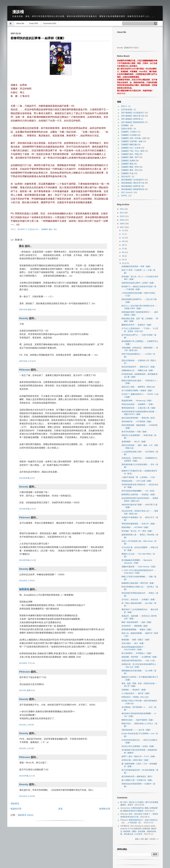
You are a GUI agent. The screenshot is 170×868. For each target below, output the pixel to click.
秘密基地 (24, 589)
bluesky (22, 229)
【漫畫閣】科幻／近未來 (130, 148)
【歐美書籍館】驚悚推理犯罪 (132, 189)
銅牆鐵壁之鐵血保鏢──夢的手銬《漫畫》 (138, 583)
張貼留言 (15, 804)
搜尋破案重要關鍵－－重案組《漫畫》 (137, 629)
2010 (122, 216)
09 (123, 241)
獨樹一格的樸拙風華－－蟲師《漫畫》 (137, 622)
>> (157, 839)
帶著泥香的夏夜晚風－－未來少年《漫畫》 (139, 524)
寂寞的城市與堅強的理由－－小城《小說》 (139, 660)
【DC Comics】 (127, 192)
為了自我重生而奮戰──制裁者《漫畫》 (137, 390)
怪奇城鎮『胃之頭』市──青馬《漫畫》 (137, 531)
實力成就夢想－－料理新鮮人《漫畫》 (137, 653)
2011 (122, 213)
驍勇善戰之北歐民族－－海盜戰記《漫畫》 (139, 494)
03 (123, 263)
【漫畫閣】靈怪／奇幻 (49, 229)
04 (123, 260)
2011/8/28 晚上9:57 (27, 478)
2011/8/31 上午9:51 (27, 581)
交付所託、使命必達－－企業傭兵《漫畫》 (139, 599)
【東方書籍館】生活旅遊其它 (132, 113)
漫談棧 (18, 12)
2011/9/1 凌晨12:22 (27, 690)
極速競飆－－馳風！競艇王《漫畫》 (136, 640)
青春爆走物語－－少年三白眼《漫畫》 (137, 481)
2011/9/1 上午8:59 (26, 725)
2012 (122, 209)
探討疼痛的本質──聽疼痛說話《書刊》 (137, 776)
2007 (122, 227)
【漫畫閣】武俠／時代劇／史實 (133, 138)
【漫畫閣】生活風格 (129, 135)
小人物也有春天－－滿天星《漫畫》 (136, 693)
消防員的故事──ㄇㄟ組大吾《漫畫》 (137, 730)
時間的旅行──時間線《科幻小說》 (136, 697)
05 (123, 256)
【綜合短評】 (126, 176)
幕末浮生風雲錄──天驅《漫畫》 (135, 432)
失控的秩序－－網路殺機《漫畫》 (135, 626)
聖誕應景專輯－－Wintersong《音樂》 (137, 401)
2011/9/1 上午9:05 (26, 748)
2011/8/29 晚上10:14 (27, 509)
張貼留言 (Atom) (26, 815)
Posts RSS (34, 23)
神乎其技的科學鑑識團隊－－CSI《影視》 (139, 491)
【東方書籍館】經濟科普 (130, 119)
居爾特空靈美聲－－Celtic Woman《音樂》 (139, 567)
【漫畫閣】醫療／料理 (129, 167)
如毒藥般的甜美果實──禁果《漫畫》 (137, 266)
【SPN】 (124, 196)
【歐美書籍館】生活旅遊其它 (132, 180)
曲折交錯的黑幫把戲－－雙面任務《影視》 (139, 418)
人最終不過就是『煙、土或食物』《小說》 (139, 477)
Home (11, 23)
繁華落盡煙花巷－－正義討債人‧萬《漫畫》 (139, 408)
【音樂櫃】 (125, 125)
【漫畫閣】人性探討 (129, 132)
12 (123, 230)
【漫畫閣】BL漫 (127, 173)
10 (123, 238)
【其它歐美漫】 (127, 109)
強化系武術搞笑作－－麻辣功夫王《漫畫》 (139, 367)
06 (123, 252)
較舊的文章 (105, 809)
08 (123, 245)
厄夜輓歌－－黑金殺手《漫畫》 (134, 690)
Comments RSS (50, 23)
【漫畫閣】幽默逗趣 (129, 144)
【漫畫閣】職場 (127, 164)
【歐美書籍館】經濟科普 (130, 186)
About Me (20, 23)
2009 (122, 220)
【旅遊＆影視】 (127, 129)
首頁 (60, 809)
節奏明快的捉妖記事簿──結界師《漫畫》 (138, 283)
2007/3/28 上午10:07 (27, 361)
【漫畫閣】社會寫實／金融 (131, 141)
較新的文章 (16, 809)
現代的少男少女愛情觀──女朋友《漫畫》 (138, 746)
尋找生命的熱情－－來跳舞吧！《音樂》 (138, 404)
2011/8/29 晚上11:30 (27, 560)
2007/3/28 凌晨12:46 (27, 310)
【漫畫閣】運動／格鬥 (129, 157)
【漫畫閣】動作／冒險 (129, 154)
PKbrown (25, 370)
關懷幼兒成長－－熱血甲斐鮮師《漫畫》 (138, 720)
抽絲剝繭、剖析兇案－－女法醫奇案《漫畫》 (140, 657)
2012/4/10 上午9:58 (27, 796)
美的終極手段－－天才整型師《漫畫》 (137, 421)
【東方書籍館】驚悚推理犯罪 (132, 122)
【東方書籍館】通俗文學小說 (132, 116)
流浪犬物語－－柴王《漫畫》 (133, 643)
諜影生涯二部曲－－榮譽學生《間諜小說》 (139, 387)
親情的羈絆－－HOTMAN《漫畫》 (136, 527)
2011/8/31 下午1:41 (27, 663)
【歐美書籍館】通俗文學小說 (132, 183)
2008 (122, 224)
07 (123, 249)
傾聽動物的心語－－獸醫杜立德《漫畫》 (138, 370)
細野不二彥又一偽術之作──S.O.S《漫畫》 (139, 756)
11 (123, 234)
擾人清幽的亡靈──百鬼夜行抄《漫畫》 (137, 780)
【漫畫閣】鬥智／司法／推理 (132, 151)
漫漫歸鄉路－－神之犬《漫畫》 (134, 442)
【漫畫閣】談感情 (128, 161)
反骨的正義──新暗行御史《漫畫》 (136, 760)
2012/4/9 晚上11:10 (27, 776)
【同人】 (124, 106)
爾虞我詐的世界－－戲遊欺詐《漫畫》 (137, 325)
